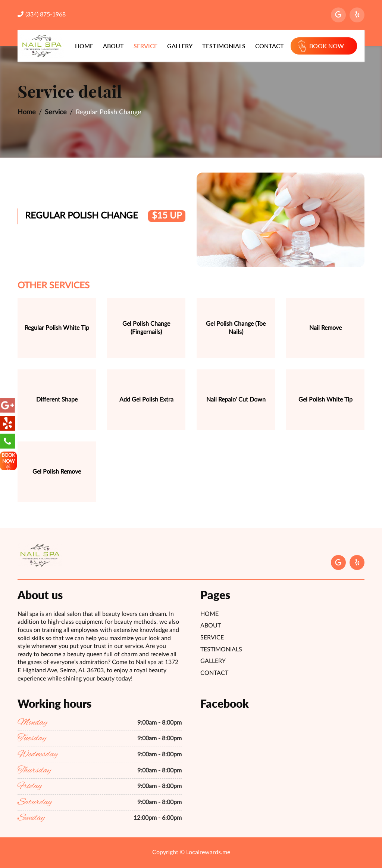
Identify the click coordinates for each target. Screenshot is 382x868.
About (113, 46)
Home (84, 46)
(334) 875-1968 (42, 14)
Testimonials (224, 46)
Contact (270, 46)
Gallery (180, 46)
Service (145, 46)
